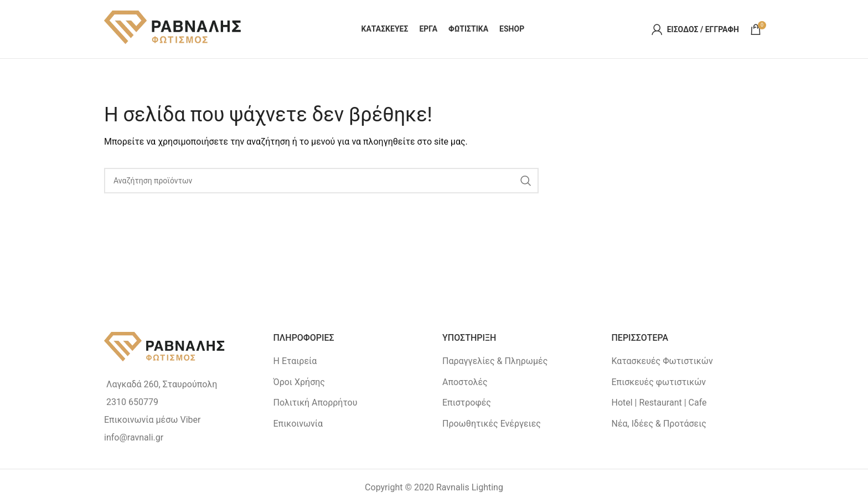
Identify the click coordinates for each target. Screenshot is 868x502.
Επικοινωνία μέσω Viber (152, 420)
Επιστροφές (467, 403)
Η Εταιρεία (295, 361)
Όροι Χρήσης (299, 382)
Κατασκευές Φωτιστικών (662, 361)
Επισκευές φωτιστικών (659, 382)
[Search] (321, 181)
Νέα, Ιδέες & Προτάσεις (659, 424)
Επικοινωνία (298, 424)
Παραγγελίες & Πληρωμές (495, 361)
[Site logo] (173, 29)
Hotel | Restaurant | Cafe (659, 403)
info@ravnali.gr (134, 437)
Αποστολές (465, 382)
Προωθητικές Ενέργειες (492, 424)
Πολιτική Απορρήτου (316, 403)
